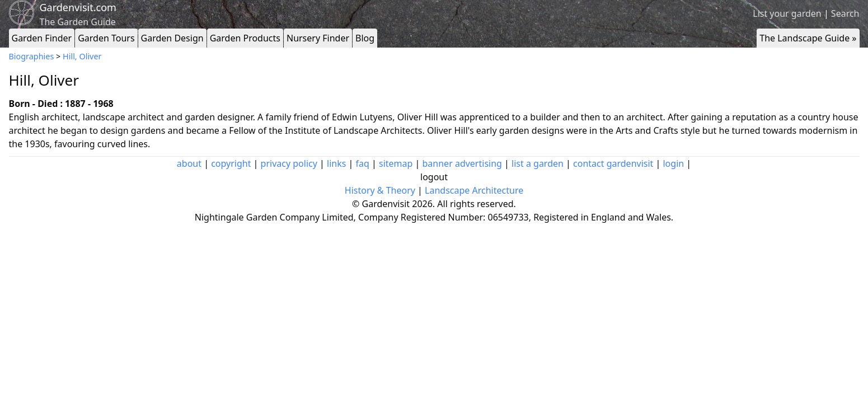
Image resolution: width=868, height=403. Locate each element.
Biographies (32, 56)
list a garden (538, 163)
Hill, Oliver (82, 56)
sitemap (396, 163)
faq (363, 163)
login (673, 163)
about (189, 163)
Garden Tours (106, 38)
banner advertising (462, 163)
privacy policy (289, 163)
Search (845, 13)
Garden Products (245, 38)
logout (434, 177)
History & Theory (380, 190)
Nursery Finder (318, 38)
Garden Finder (42, 38)
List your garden (787, 13)
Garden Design (172, 38)
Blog (365, 38)
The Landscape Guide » (808, 38)
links (336, 163)
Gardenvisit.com (78, 7)
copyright (231, 163)
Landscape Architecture (474, 190)
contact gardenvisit (613, 163)
